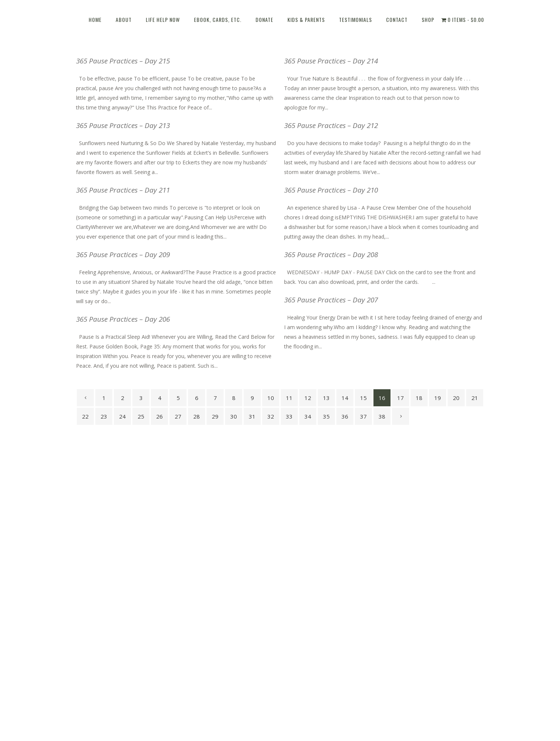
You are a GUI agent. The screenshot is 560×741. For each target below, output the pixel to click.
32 (271, 416)
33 (289, 416)
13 (326, 398)
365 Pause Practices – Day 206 (123, 319)
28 (197, 416)
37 (363, 416)
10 (271, 398)
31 (252, 416)
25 (141, 416)
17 (401, 398)
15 (363, 398)
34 (308, 416)
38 (382, 416)
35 (326, 416)
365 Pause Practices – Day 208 (331, 255)
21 (475, 398)
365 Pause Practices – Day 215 (123, 61)
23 (104, 416)
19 (438, 398)
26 (159, 416)
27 (178, 416)
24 (122, 416)
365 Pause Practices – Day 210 (331, 190)
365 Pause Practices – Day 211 (123, 190)
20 (456, 398)
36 (345, 416)
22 (85, 416)
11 (289, 398)
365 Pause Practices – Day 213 (123, 125)
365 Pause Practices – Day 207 (331, 300)
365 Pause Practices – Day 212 (331, 125)
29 (215, 416)
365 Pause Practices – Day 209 (123, 255)
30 (234, 416)
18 (419, 398)
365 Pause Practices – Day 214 (331, 61)
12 (308, 398)
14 (345, 398)
